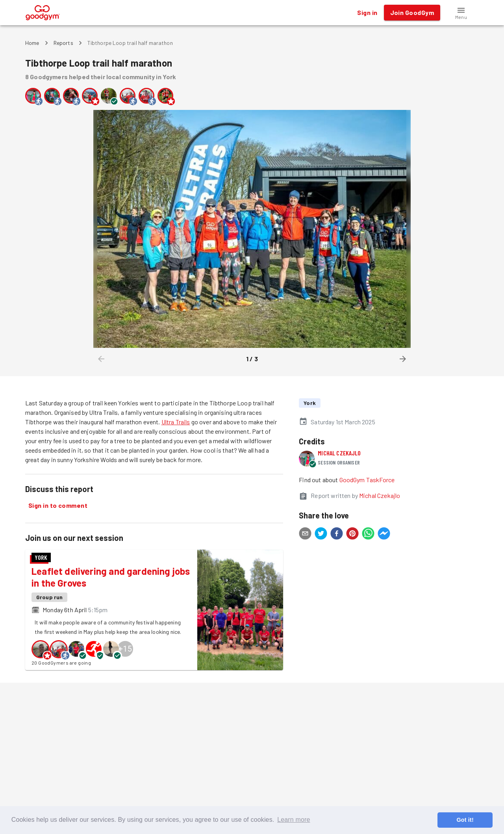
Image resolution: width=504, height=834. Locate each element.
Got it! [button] (465, 820)
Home (32, 43)
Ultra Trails (176, 422)
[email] (305, 535)
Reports (63, 43)
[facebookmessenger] (384, 535)
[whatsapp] (368, 535)
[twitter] (321, 535)
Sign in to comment (58, 505)
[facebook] (337, 535)
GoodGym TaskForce (367, 480)
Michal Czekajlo (339, 453)
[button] (461, 13)
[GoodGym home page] (43, 12)
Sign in (367, 13)
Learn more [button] (294, 820)
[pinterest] (352, 535)
